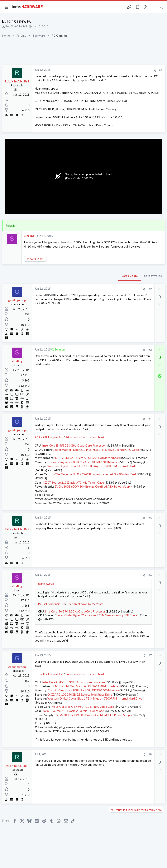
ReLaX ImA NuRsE (16, 26)
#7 (150, 655)
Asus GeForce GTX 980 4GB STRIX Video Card (83, 707)
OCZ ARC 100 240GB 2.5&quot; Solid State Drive (80, 694)
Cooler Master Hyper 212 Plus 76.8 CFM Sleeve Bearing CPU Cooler (97, 450)
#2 (150, 289)
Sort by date (130, 276)
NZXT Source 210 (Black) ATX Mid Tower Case (73, 482)
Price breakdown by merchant (85, 437)
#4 (150, 419)
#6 (150, 575)
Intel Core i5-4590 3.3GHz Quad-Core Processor (74, 445)
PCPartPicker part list (49, 437)
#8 (150, 754)
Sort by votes (153, 276)
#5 (150, 518)
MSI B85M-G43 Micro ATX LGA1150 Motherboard (88, 458)
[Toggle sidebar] (153, 7)
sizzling (29, 236)
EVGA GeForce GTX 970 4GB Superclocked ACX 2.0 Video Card (94, 474)
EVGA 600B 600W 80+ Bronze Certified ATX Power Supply (93, 486)
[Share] (155, 70)
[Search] (161, 7)
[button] (6, 7)
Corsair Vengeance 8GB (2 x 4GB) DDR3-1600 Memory (83, 462)
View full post (35, 259)
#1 (161, 70)
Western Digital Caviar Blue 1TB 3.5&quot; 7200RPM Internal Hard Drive (95, 466)
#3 (150, 350)
